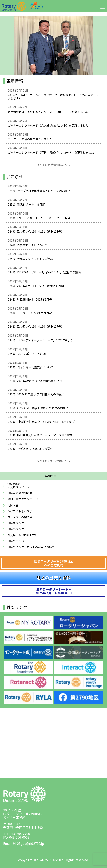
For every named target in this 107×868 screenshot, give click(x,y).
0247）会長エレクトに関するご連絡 (30, 259)
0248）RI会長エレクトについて (28, 245)
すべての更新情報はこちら (54, 165)
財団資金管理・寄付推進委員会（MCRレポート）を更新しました (48, 112)
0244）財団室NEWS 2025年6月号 (30, 299)
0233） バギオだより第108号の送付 (30, 449)
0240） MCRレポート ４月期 (27, 354)
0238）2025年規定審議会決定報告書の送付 (35, 381)
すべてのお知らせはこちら (54, 461)
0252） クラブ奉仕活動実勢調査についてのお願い (39, 191)
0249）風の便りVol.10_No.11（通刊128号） (36, 231)
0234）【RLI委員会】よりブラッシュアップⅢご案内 (40, 435)
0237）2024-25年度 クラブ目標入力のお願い (36, 394)
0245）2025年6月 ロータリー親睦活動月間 (36, 286)
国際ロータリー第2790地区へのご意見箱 (54, 563)
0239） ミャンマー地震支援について (31, 367)
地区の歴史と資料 (54, 577)
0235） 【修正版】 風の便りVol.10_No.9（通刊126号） (42, 422)
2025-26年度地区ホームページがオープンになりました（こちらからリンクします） (53, 97)
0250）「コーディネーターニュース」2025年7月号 (39, 218)
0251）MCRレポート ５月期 (26, 204)
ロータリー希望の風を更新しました (30, 139)
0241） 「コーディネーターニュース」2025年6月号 (40, 340)
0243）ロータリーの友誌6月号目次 (30, 313)
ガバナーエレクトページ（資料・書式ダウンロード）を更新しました (51, 152)
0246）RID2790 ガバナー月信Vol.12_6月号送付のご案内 (44, 272)
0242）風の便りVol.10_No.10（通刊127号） (36, 326)
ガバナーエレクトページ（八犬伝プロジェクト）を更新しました (48, 125)
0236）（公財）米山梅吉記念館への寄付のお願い (38, 408)
